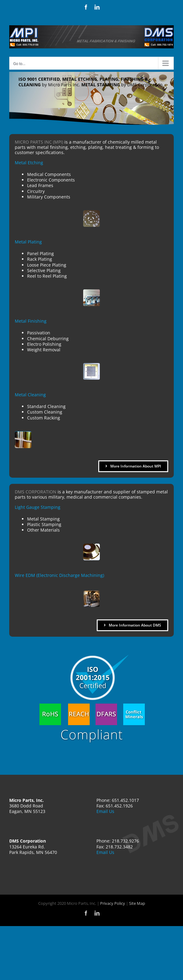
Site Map (137, 903)
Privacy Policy (113, 903)
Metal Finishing (31, 321)
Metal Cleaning (30, 395)
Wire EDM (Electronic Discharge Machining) (59, 575)
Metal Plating (28, 242)
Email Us (105, 811)
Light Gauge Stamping (38, 507)
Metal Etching (29, 163)
